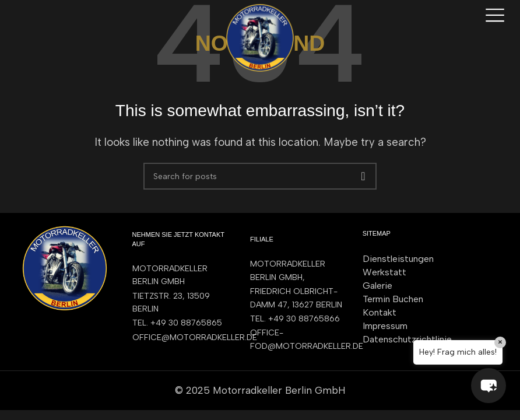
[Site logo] (260, 37)
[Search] (260, 176)
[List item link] (180, 323)
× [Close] (500, 342)
